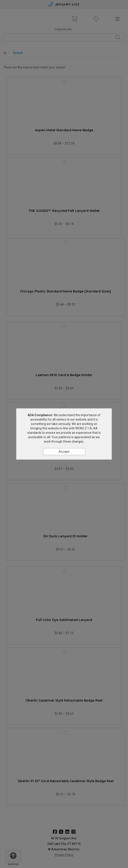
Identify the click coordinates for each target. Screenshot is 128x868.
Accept (64, 452)
